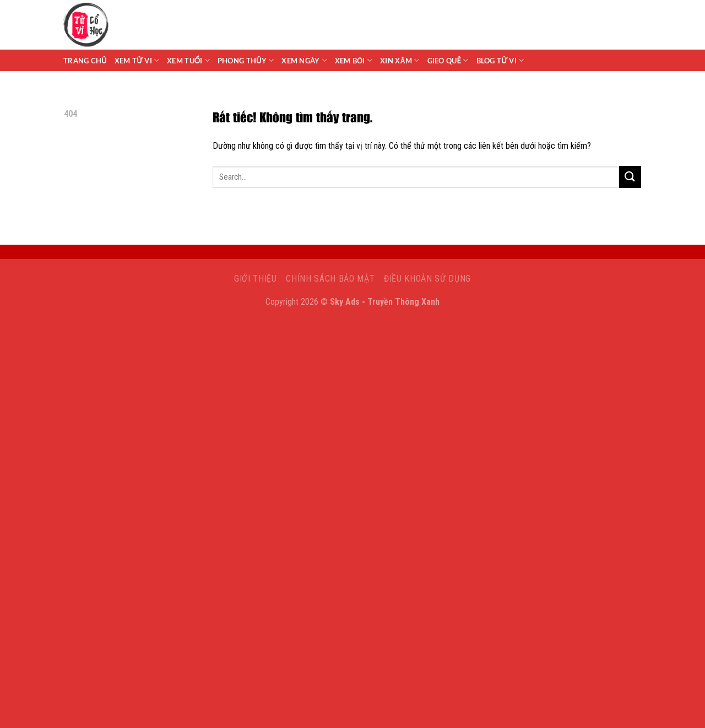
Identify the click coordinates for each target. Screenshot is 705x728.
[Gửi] (630, 177)
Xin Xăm (400, 60)
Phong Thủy (246, 60)
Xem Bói (354, 60)
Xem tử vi (137, 60)
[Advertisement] (352, 393)
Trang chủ (85, 61)
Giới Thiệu (256, 279)
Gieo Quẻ (448, 60)
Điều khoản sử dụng (427, 279)
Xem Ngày (304, 60)
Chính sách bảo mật (330, 279)
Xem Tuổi (188, 60)
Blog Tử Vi (500, 60)
